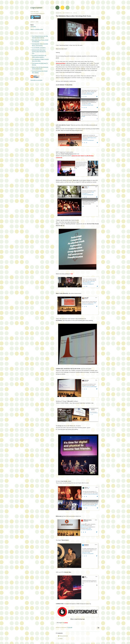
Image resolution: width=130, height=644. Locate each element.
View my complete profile (37, 29)
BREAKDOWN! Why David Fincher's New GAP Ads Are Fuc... (39, 52)
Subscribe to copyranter (36, 80)
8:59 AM (70, 627)
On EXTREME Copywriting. (39, 48)
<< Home (60, 638)
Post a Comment (64, 636)
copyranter (36, 7)
